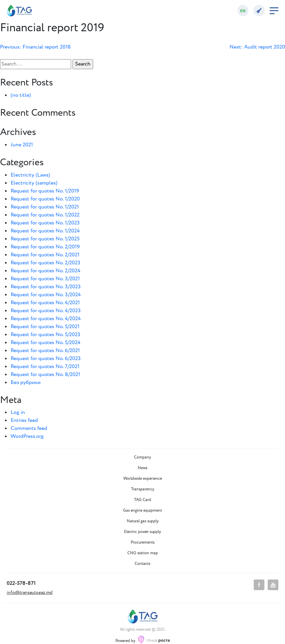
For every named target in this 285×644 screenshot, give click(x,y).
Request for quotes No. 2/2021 (45, 255)
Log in (18, 412)
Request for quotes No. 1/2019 (45, 191)
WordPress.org (27, 436)
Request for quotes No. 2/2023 (46, 263)
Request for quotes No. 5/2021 (45, 327)
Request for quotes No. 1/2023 (45, 223)
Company (142, 457)
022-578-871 (21, 583)
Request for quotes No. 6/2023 (46, 359)
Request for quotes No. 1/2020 (45, 199)
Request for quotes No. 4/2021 (45, 303)
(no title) (21, 95)
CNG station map (143, 553)
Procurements (143, 543)
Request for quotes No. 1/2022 (45, 215)
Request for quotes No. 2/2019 (45, 247)
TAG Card (142, 500)
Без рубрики (26, 383)
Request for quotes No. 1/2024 (45, 231)
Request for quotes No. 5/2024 (46, 343)
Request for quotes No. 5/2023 (46, 335)
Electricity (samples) (34, 183)
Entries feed (24, 420)
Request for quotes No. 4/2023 (46, 311)
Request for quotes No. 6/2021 (45, 351)
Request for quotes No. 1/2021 (45, 207)
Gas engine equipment (142, 511)
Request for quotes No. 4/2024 (46, 319)
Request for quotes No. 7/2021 (45, 367)
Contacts (142, 564)
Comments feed (29, 428)
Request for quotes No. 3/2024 (46, 295)
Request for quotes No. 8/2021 (45, 375)
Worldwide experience (143, 479)
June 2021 (22, 145)
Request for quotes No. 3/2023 (46, 287)
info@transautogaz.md (30, 592)
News (142, 468)
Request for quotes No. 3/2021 (45, 279)
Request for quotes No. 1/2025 (45, 239)
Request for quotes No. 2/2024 (46, 271)
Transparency (143, 489)
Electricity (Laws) (30, 175)
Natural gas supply (143, 521)
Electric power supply (142, 532)
